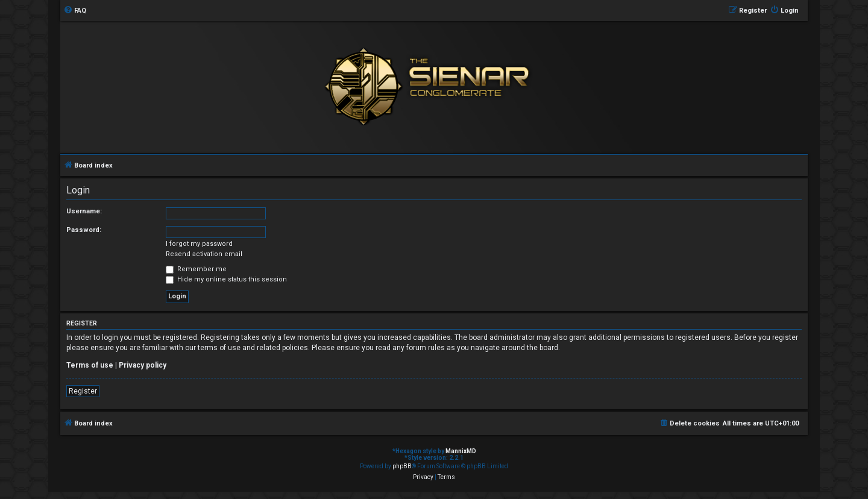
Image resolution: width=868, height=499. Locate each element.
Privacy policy (143, 365)
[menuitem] (75, 11)
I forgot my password (199, 244)
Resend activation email (204, 254)
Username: (84, 211)
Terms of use (90, 365)
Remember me (196, 269)
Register (83, 391)
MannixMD (461, 451)
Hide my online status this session (226, 279)
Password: (84, 230)
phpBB (402, 466)
